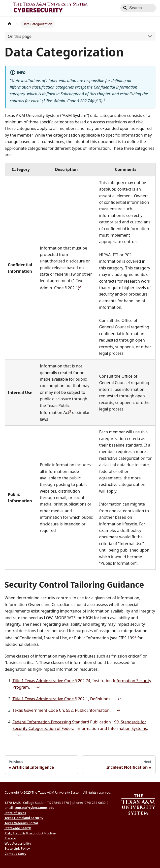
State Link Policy (17, 848)
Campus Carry (16, 854)
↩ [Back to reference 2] (119, 699)
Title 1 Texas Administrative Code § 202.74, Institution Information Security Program (82, 684)
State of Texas (15, 813)
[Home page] (9, 24)
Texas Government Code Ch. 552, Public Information (61, 710)
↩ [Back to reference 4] (20, 735)
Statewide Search (18, 828)
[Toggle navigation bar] (8, 8)
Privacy (10, 838)
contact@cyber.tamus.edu (34, 808)
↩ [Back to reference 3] (119, 710)
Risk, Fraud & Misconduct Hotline (30, 833)
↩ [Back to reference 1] (38, 687)
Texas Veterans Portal (21, 823)
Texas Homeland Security (24, 818)
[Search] (138, 8)
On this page (20, 36)
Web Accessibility (18, 843)
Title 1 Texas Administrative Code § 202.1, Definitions (62, 699)
